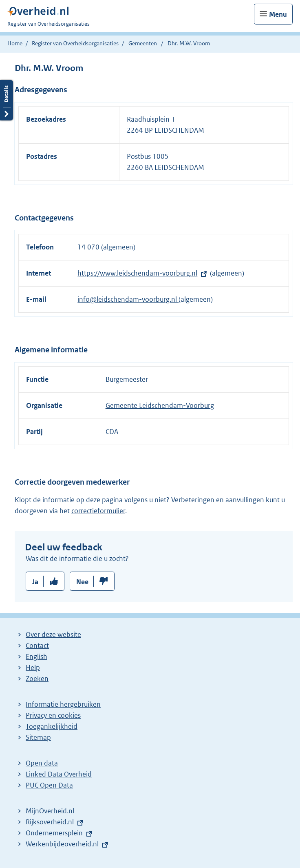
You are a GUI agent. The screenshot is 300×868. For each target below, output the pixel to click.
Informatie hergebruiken (63, 704)
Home (15, 43)
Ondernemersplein (54, 833)
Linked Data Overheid (59, 774)
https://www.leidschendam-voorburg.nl (137, 273)
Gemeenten (143, 43)
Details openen (7, 100)
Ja (35, 582)
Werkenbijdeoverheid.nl (62, 844)
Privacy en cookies (53, 715)
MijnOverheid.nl (50, 811)
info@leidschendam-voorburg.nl (128, 299)
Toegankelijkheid (52, 726)
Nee (82, 582)
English (36, 657)
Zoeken (37, 679)
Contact (37, 645)
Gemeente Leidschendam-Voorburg (160, 405)
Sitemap (38, 737)
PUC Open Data (49, 785)
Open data (42, 763)
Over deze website (53, 634)
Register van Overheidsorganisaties (75, 43)
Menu (278, 14)
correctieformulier (98, 511)
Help (33, 668)
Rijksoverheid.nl (50, 822)
